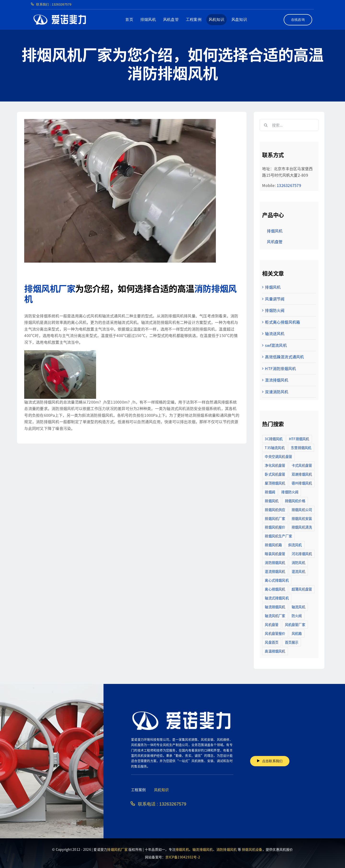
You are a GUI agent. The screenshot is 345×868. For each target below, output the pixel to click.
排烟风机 (273, 287)
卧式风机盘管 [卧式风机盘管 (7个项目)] (275, 474)
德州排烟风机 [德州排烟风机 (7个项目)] (302, 483)
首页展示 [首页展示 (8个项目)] (292, 642)
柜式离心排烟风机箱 (282, 322)
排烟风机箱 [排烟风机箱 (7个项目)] (273, 545)
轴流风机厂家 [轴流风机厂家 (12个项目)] (275, 616)
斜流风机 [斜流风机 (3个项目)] (295, 545)
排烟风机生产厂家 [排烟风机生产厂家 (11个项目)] (278, 536)
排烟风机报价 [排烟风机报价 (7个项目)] (275, 527)
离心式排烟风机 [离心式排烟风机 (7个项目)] (277, 580)
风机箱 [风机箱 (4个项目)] (297, 633)
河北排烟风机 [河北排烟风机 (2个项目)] (302, 554)
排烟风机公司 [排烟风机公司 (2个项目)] (302, 510)
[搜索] (266, 125)
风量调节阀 (275, 299)
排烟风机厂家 (50, 288)
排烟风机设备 (252, 849)
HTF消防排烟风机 (280, 368)
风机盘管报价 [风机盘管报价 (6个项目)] (275, 633)
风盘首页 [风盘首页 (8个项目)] (272, 642)
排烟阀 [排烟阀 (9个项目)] (270, 492)
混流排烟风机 (277, 380)
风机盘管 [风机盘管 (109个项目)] (272, 624)
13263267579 (289, 185)
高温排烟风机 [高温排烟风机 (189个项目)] (275, 651)
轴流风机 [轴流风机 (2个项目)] (298, 607)
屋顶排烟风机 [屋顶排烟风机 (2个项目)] (275, 483)
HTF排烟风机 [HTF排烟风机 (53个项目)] (299, 439)
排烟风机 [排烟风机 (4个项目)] (272, 501)
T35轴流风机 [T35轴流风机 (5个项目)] (275, 448)
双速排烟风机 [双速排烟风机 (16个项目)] (302, 474)
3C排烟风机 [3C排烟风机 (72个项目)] (274, 439)
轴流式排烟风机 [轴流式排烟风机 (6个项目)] (277, 598)
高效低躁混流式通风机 (284, 357)
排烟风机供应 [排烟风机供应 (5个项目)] (275, 510)
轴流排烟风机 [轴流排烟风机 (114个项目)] (275, 607)
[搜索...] (289, 125)
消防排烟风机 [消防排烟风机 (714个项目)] (275, 562)
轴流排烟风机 (203, 849)
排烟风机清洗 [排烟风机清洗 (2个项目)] (302, 527)
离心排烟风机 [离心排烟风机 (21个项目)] (275, 589)
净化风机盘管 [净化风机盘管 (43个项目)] (275, 465)
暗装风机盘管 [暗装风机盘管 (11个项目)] (275, 554)
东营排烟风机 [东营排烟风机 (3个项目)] (301, 448)
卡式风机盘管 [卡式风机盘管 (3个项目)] (302, 465)
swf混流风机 (276, 345)
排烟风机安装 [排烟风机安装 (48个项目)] (302, 518)
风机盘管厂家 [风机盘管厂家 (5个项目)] (295, 624)
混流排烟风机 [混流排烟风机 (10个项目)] (275, 571)
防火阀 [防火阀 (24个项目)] (297, 616)
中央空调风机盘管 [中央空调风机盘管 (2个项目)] (278, 456)
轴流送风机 (275, 333)
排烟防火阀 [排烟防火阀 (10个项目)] (290, 492)
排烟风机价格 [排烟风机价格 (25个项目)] (295, 501)
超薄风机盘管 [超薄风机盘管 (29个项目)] (302, 589)
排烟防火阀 (275, 310)
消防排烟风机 (227, 849)
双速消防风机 (277, 392)
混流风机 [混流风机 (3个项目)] (298, 571)
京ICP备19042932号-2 (183, 857)
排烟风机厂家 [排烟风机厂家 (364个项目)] (275, 518)
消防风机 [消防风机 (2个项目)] (298, 562)
